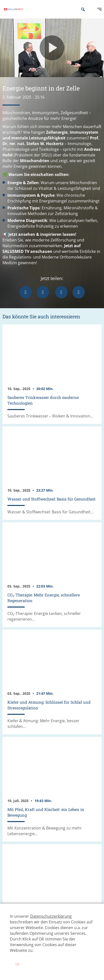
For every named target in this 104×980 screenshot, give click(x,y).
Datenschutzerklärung (51, 916)
